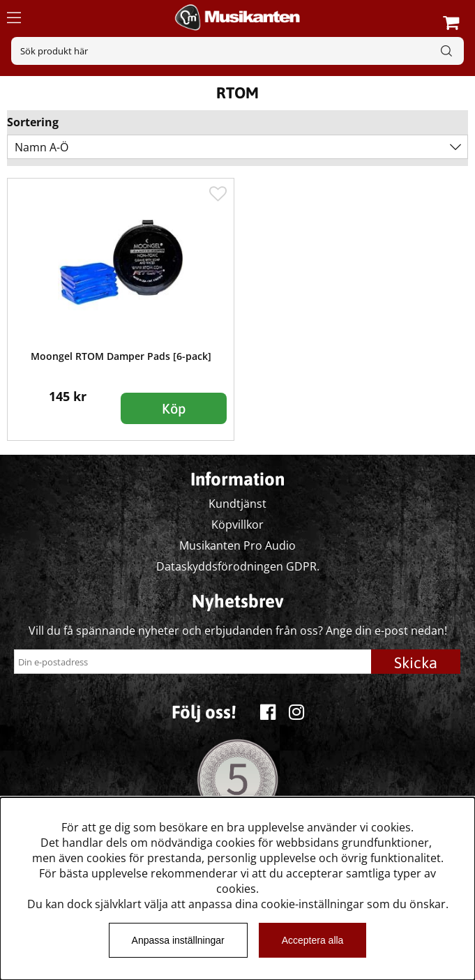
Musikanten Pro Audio (237, 545)
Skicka (416, 663)
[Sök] (237, 51)
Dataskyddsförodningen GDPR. (238, 566)
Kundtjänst (237, 504)
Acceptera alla (313, 940)
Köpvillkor (237, 525)
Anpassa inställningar (178, 940)
